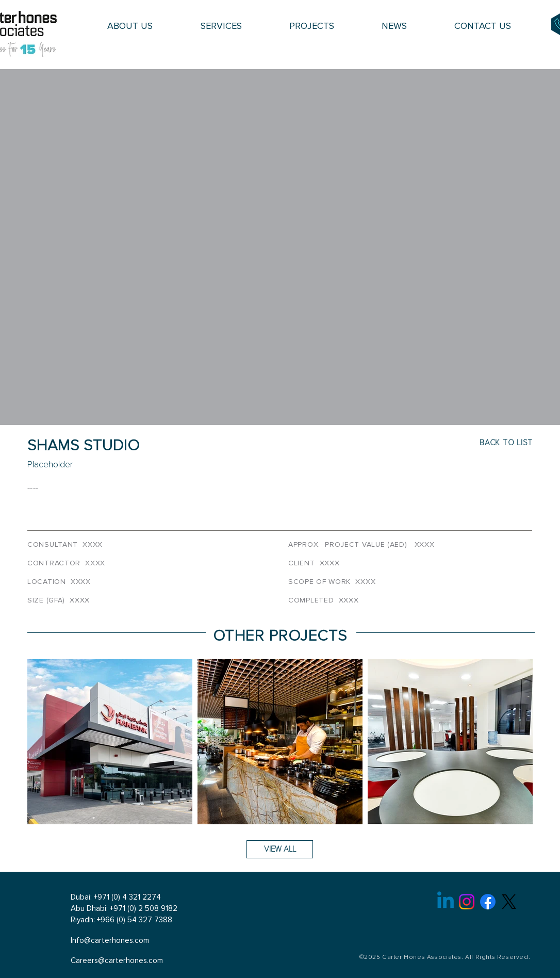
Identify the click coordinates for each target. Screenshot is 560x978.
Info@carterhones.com (110, 941)
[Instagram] (467, 902)
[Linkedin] (446, 902)
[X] (509, 902)
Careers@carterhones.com (117, 961)
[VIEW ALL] (280, 849)
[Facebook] (488, 902)
